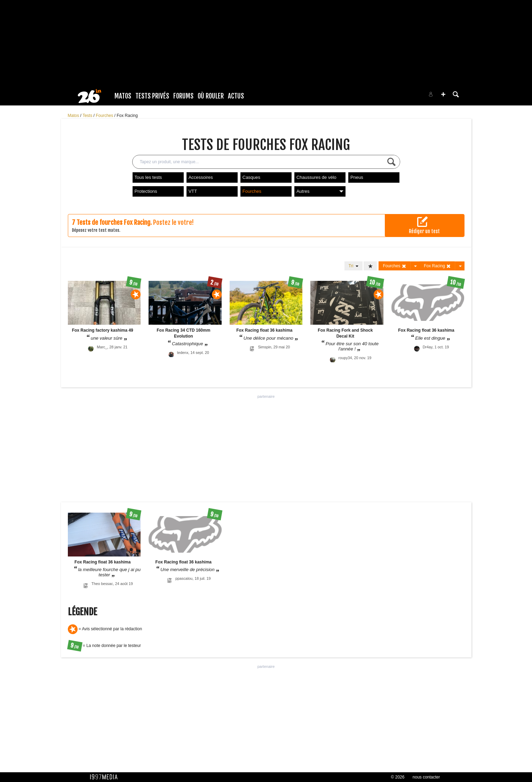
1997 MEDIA (106, 777)
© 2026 (398, 777)
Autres (320, 191)
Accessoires (201, 177)
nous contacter (426, 777)
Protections (146, 191)
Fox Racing (127, 116)
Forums (183, 96)
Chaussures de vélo (316, 177)
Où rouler (211, 96)
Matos (123, 96)
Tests (88, 116)
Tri (354, 266)
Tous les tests (148, 177)
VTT (193, 191)
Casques (251, 177)
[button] (443, 94)
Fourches (105, 116)
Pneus (357, 177)
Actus (236, 96)
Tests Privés (152, 96)
